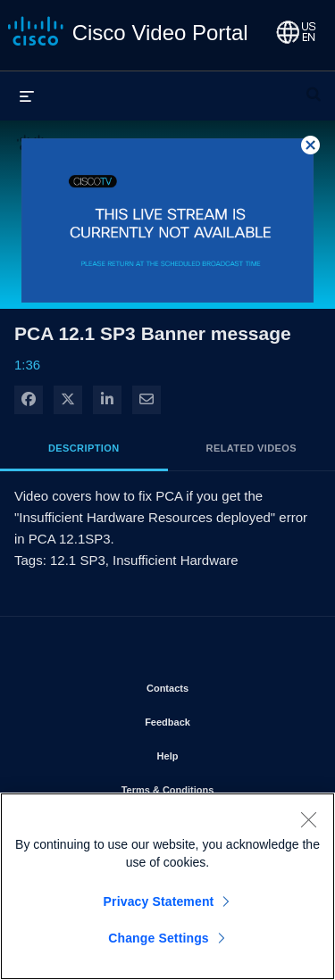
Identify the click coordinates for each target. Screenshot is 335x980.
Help (219, 752)
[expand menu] (27, 96)
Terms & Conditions (214, 786)
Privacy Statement (159, 901)
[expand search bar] (314, 87)
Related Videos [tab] (251, 448)
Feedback (218, 718)
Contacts (218, 685)
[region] (167, 886)
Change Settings (159, 938)
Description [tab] (84, 448)
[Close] (308, 819)
